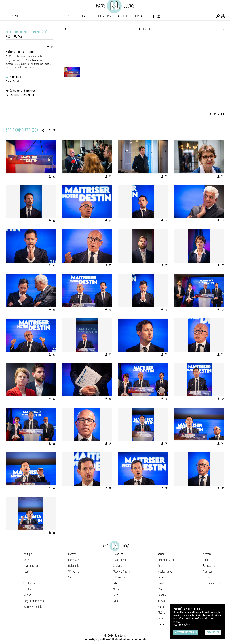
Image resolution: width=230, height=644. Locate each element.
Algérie (162, 613)
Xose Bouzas (14, 36)
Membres (70, 16)
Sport (26, 572)
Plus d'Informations (182, 625)
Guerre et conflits (33, 607)
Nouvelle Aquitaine (123, 572)
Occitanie (118, 566)
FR (48, 47)
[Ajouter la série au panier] (54, 130)
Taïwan (161, 601)
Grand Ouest (119, 560)
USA (160, 589)
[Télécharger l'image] (210, 114)
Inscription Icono (211, 583)
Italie (160, 618)
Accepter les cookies (186, 632)
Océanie (162, 577)
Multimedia (74, 566)
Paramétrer (213, 632)
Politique (28, 554)
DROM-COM (119, 577)
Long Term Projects (34, 601)
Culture (27, 577)
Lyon (115, 601)
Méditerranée (165, 572)
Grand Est (118, 554)
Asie (160, 566)
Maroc (161, 607)
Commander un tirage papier (22, 91)
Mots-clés (15, 77)
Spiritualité (29, 583)
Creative (28, 589)
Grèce (161, 624)
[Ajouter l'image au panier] (214, 114)
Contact (140, 16)
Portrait (72, 554)
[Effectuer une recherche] (218, 16)
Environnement (31, 566)
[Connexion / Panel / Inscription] (223, 16)
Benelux (162, 595)
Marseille (118, 589)
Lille (115, 583)
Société (27, 560)
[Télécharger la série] (49, 130)
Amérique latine (166, 560)
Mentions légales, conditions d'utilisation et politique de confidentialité (115, 639)
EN (52, 47)
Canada (161, 583)
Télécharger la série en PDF (22, 95)
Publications (103, 16)
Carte (86, 16)
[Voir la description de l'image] (218, 114)
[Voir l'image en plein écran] (223, 114)
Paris (116, 595)
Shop (71, 577)
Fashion (27, 595)
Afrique (162, 554)
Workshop (74, 572)
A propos (123, 16)
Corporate (73, 560)
